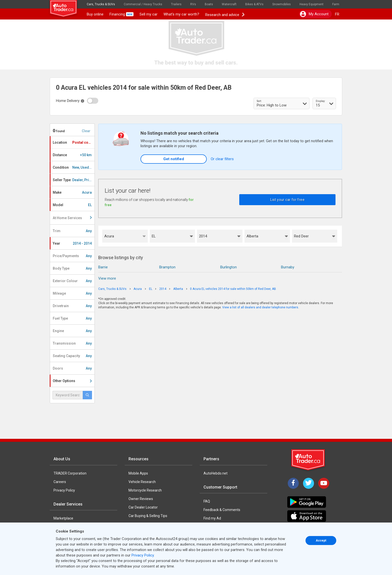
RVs (193, 4)
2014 (203, 236)
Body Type (72, 268)
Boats (209, 4)
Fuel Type (72, 318)
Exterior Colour (72, 281)
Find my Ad (212, 518)
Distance (72, 155)
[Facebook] (293, 483)
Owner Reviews (141, 499)
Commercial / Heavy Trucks (143, 4)
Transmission (72, 343)
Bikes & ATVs (254, 4)
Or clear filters (222, 159)
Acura (109, 236)
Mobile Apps (138, 473)
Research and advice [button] (225, 14)
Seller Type (74, 180)
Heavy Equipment (311, 4)
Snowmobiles (281, 4)
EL (154, 236)
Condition (74, 167)
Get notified (174, 159)
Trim (72, 231)
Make (72, 192)
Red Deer (301, 236)
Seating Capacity (72, 356)
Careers (60, 482)
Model (72, 205)
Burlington (228, 267)
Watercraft (229, 4)
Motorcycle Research (145, 490)
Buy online (95, 14)
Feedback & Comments (222, 510)
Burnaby (288, 267)
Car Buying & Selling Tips (148, 516)
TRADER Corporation (70, 473)
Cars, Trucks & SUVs (101, 4)
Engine (72, 331)
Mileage (72, 293)
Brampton (167, 267)
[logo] (67, 6)
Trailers (176, 4)
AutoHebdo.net (215, 473)
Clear (86, 131)
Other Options (72, 381)
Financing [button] (121, 14)
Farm (336, 4)
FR (337, 14)
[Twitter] (308, 483)
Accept (321, 541)
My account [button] (314, 14)
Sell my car (148, 14)
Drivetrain (72, 306)
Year (72, 243)
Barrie (103, 267)
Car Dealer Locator (143, 507)
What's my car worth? (181, 14)
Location (73, 142)
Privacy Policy (64, 490)
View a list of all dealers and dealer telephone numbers (260, 307)
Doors (72, 368)
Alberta (252, 236)
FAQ (207, 501)
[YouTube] (324, 483)
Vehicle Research (142, 482)
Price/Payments (72, 256)
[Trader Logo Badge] (308, 460)
